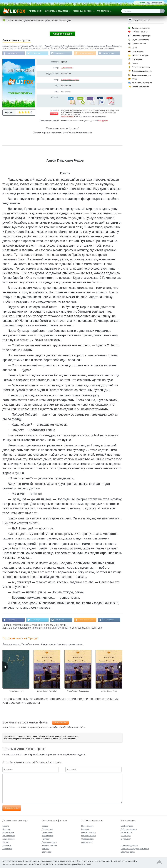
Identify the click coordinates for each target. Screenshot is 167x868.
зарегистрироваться (33, 739)
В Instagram (61, 53)
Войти (142, 3)
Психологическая (49, 842)
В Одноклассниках (87, 53)
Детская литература (140, 55)
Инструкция (103, 121)
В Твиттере (36, 53)
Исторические (9, 836)
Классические (9, 839)
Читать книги (36, 11)
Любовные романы (82, 11)
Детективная (47, 832)
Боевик (6, 826)
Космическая (48, 836)
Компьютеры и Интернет (142, 83)
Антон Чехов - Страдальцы (78, 691)
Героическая (47, 829)
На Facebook (13, 53)
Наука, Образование (140, 40)
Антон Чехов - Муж (109, 691)
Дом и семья (137, 59)
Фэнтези (46, 849)
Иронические (8, 832)
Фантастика (103, 11)
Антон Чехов (67, 68)
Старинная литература (141, 75)
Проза (134, 48)
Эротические (87, 842)
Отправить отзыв (12, 808)
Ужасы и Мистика (50, 845)
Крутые (6, 842)
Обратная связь (128, 852)
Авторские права (62, 34)
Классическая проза (70, 80)
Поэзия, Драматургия (141, 87)
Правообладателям (129, 845)
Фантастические (88, 832)
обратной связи (84, 864)
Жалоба (54, 114)
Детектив (6, 829)
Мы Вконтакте (110, 53)
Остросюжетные (88, 836)
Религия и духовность (141, 67)
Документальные (139, 44)
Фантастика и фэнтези (141, 28)
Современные (88, 839)
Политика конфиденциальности (135, 849)
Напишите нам (67, 116)
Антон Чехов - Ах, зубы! (47, 691)
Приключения (137, 51)
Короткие (85, 829)
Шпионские (7, 849)
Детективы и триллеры (56, 11)
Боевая (45, 826)
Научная (46, 839)
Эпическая (47, 852)
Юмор (134, 79)
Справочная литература (142, 71)
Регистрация (156, 3)
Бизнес (135, 63)
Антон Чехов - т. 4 (16, 691)
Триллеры (7, 845)
